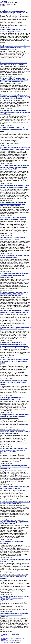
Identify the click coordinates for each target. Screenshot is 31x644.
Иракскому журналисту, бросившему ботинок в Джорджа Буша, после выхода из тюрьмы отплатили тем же (15, 97)
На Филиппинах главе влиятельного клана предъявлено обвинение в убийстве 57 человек (14, 450)
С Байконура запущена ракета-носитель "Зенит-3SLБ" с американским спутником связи (15, 598)
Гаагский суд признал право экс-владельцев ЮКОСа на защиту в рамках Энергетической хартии (15, 432)
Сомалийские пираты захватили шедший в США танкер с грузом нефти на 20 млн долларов (15, 522)
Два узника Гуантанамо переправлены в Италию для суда (15, 561)
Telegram (3, 639)
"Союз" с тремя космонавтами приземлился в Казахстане (12, 399)
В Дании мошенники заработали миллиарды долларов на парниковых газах (14, 129)
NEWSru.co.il (4, 641)
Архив (12, 638)
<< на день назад (4, 635)
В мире (3, 6)
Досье (8, 638)
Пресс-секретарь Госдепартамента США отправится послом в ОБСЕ (15, 503)
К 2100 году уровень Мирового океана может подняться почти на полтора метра (14, 361)
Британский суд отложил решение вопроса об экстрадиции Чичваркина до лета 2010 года (15, 112)
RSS (23, 638)
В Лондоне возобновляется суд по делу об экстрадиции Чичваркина (15, 488)
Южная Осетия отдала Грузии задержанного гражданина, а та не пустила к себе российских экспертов (14, 344)
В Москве (11, 641)
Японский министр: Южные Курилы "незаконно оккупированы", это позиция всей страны (15, 467)
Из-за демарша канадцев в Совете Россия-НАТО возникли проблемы (13, 218)
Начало (3, 638)
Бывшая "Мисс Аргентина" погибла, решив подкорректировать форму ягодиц (14, 382)
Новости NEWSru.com (8, 642)
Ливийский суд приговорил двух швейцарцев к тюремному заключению (15, 12)
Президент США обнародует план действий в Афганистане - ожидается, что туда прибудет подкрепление (14, 80)
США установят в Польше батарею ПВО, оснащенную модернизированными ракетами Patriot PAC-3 (15, 167)
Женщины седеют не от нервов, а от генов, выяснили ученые (14, 238)
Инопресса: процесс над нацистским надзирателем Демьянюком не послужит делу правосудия (14, 294)
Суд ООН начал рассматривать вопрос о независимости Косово (15, 256)
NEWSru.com (7, 2)
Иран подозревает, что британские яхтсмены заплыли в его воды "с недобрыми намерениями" (13, 204)
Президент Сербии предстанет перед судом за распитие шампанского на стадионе (14, 577)
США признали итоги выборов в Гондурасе (12, 542)
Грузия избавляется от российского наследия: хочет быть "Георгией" (14, 64)
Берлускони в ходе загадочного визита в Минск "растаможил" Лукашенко (15, 328)
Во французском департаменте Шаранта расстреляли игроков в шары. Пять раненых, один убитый (15, 48)
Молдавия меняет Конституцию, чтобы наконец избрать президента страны (15, 186)
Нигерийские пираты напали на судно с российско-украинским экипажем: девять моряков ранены (15, 416)
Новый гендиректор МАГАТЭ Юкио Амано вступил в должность (13, 30)
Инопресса (18, 641)
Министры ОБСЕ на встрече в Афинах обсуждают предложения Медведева (15, 311)
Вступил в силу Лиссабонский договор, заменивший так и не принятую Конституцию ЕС (15, 275)
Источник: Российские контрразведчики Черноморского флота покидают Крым (15, 148)
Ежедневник (18, 638)
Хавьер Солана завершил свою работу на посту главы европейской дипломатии (15, 615)
